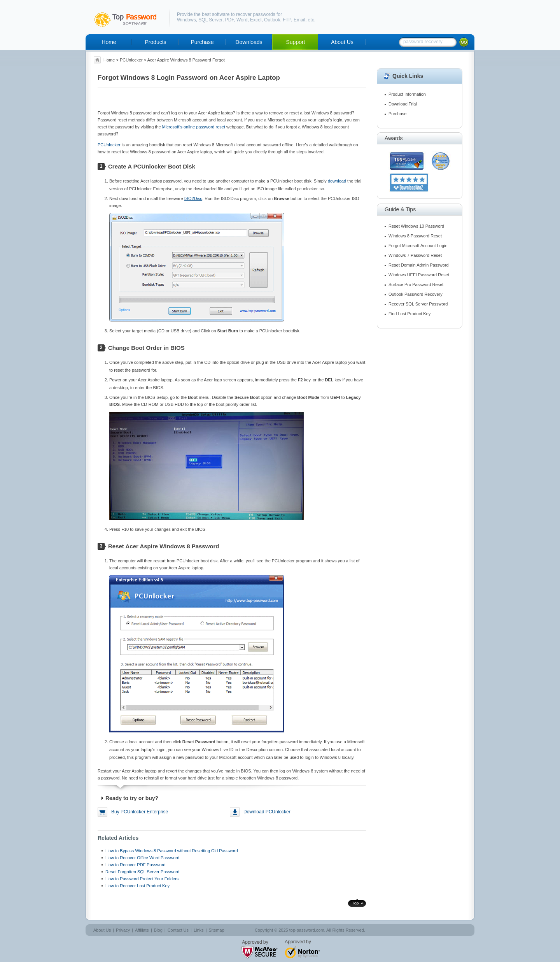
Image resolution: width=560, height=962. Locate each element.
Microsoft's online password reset (194, 127)
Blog (158, 930)
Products (155, 42)
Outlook (272, 20)
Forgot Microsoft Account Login (418, 246)
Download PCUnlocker (267, 812)
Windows (186, 20)
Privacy (123, 930)
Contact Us (178, 930)
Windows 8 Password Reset (415, 236)
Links (199, 930)
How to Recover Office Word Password (142, 858)
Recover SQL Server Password (418, 304)
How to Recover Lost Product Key (137, 886)
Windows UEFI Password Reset (419, 275)
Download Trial (403, 104)
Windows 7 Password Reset (415, 255)
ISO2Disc (193, 198)
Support (295, 42)
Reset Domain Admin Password (419, 265)
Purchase (202, 42)
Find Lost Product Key (409, 314)
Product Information (407, 94)
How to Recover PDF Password (136, 865)
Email (299, 20)
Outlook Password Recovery (416, 294)
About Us (342, 42)
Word (242, 20)
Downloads (249, 42)
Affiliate (142, 930)
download (337, 181)
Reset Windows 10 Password (416, 226)
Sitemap (216, 930)
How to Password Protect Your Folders (142, 879)
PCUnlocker (131, 60)
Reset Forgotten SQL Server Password (142, 872)
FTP (287, 20)
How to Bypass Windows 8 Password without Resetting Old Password (172, 851)
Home (109, 42)
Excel (256, 20)
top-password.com (307, 930)
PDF (230, 20)
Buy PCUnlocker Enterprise (140, 812)
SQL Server (210, 20)
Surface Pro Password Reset (416, 284)
